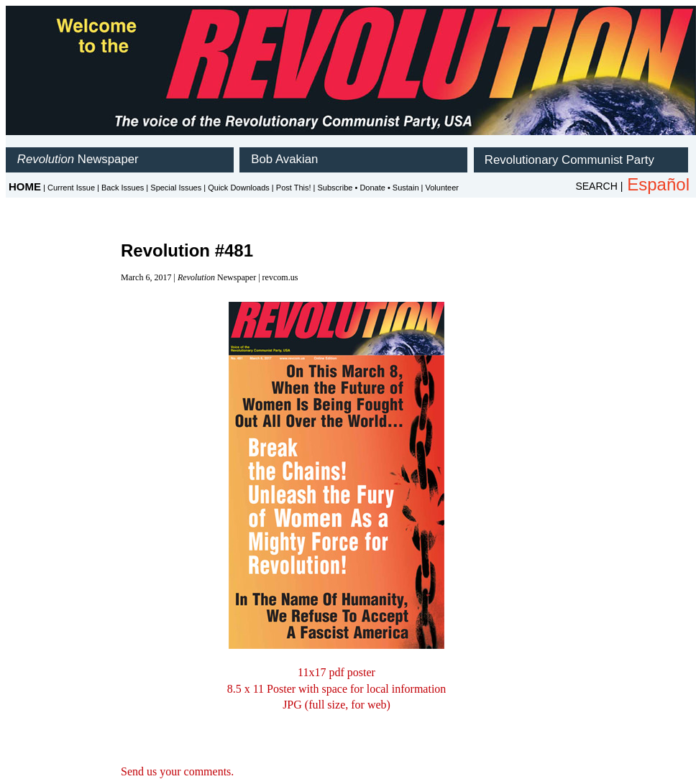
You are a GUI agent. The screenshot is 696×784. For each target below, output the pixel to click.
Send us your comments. (177, 771)
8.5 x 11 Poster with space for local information (337, 689)
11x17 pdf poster (336, 672)
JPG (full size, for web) (336, 705)
